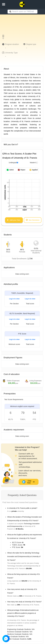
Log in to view (14, 299)
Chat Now (29, 482)
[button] (4, 4)
